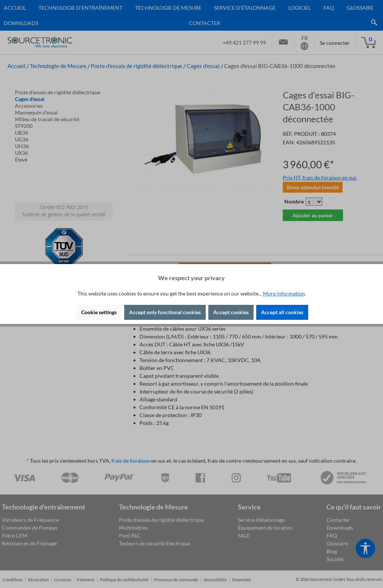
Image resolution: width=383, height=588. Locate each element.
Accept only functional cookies (165, 312)
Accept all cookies (282, 312)
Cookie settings (99, 312)
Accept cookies (231, 312)
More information (284, 293)
